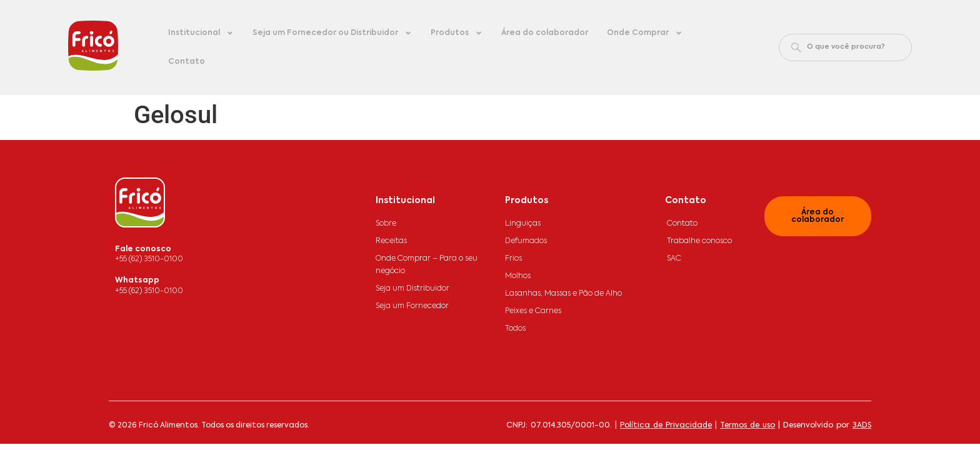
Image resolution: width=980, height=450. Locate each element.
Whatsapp (137, 281)
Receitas (391, 241)
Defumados (526, 241)
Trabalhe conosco (699, 241)
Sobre (386, 224)
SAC (674, 259)
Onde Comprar (645, 33)
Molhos (518, 276)
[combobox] (845, 47)
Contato (187, 62)
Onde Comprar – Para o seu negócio (427, 265)
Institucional (201, 33)
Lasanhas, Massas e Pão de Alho (563, 294)
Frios (513, 259)
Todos (515, 329)
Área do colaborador (545, 33)
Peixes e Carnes (533, 311)
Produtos (457, 33)
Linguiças (523, 224)
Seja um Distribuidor (412, 289)
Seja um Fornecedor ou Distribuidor (332, 33)
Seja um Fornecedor (412, 306)
